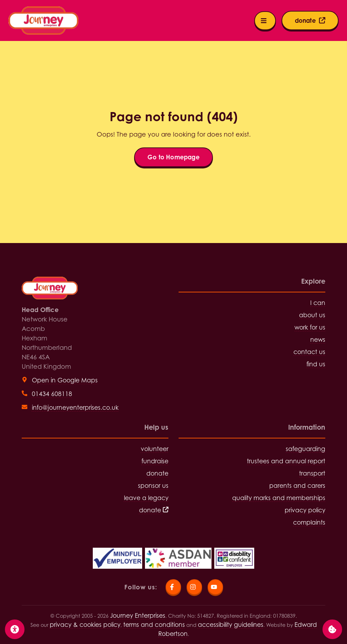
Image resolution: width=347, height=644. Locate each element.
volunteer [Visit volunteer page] (155, 449)
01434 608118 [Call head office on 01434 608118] (52, 394)
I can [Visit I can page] (318, 303)
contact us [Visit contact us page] (309, 352)
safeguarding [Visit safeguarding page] (306, 449)
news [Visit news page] (318, 340)
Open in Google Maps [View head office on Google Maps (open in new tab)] (65, 380)
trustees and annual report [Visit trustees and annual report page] (286, 461)
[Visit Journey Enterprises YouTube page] (215, 587)
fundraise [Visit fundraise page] (155, 461)
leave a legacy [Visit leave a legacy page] (146, 498)
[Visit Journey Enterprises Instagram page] (194, 587)
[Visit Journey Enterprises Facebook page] (173, 587)
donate (154, 510)
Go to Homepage (173, 157)
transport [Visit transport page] (312, 473)
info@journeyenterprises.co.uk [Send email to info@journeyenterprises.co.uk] (75, 407)
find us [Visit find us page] (316, 364)
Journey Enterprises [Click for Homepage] (138, 615)
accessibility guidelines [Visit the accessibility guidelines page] (231, 625)
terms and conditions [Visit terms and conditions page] (154, 625)
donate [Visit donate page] (157, 473)
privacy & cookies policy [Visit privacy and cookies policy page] (85, 625)
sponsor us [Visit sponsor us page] (153, 486)
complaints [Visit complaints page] (309, 522)
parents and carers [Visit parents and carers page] (297, 486)
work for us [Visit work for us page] (310, 327)
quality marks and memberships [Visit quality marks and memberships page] (279, 498)
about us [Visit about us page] (312, 315)
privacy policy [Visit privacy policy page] (305, 510)
